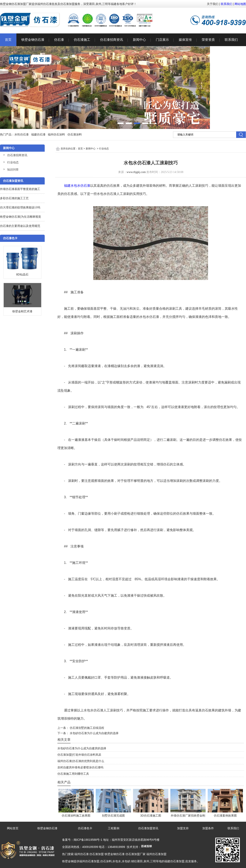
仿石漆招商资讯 (112, 40)
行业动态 (13, 162)
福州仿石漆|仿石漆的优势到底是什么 (81, 761)
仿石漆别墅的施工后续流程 (87, 728)
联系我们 (227, 4)
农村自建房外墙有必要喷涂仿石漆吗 (80, 767)
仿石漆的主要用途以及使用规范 (20, 226)
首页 (8, 40)
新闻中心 (139, 40)
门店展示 (162, 40)
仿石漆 (59, 40)
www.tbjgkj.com (136, 172)
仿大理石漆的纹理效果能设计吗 (20, 207)
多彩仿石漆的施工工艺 (14, 198)
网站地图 (240, 4)
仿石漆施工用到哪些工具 (73, 774)
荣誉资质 (208, 40)
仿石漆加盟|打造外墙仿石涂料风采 (79, 755)
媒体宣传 (185, 40)
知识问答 (13, 170)
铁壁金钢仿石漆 (33, 40)
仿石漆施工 (82, 40)
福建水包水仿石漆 (77, 186)
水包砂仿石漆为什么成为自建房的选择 (94, 733)
